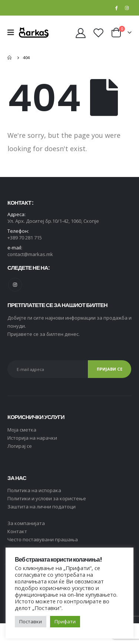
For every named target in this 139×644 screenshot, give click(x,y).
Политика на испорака (34, 490)
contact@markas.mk (30, 254)
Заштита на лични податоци (42, 507)
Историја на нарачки (32, 438)
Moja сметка (22, 430)
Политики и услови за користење (47, 498)
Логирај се (20, 446)
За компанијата (26, 523)
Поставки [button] (31, 621)
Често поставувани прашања (43, 539)
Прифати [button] (65, 621)
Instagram (15, 285)
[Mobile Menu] (13, 33)
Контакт (17, 531)
